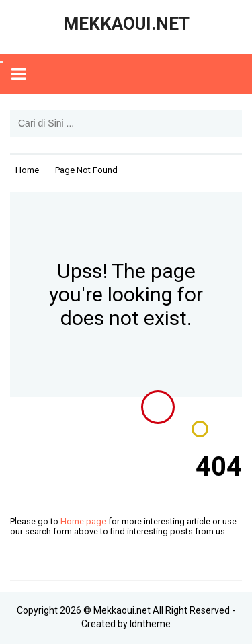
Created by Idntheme (126, 624)
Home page (83, 521)
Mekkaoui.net (122, 610)
